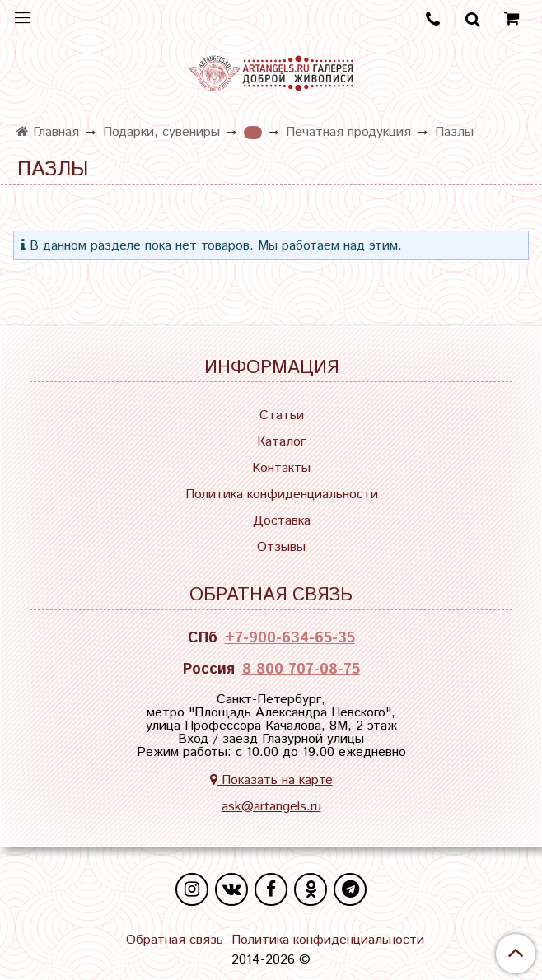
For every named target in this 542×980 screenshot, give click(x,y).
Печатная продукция (348, 132)
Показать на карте (271, 780)
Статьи (282, 415)
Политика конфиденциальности (282, 495)
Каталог (281, 442)
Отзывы (281, 547)
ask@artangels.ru (271, 807)
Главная (48, 132)
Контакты (281, 468)
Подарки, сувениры (161, 132)
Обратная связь (175, 940)
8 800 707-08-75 (301, 670)
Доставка (282, 521)
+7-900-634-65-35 (290, 638)
